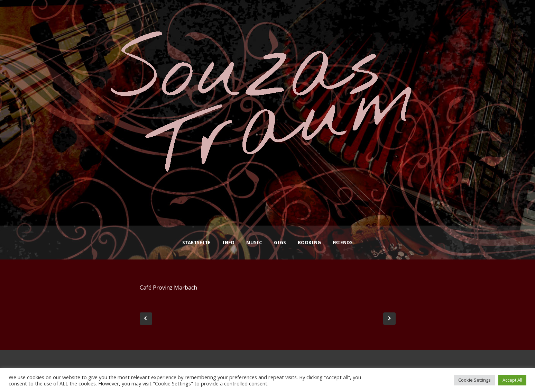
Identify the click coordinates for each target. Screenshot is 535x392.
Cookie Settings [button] (474, 380)
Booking (309, 243)
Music (254, 243)
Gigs (280, 243)
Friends (343, 243)
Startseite (196, 243)
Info (228, 243)
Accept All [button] (512, 380)
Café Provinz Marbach (168, 288)
